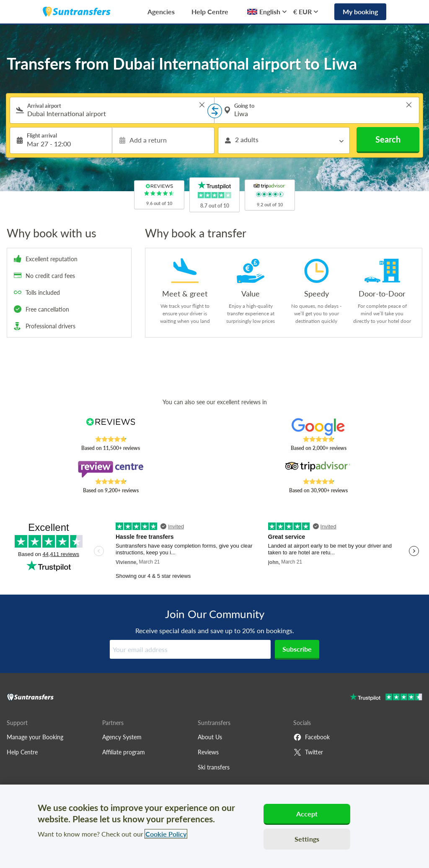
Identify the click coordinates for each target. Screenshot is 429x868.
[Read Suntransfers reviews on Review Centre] (111, 469)
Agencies (161, 12)
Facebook (311, 737)
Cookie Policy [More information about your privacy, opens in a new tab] (166, 834)
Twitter (308, 752)
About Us (210, 737)
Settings (307, 839)
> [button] (202, 105)
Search (388, 139)
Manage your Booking (35, 737)
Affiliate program (124, 752)
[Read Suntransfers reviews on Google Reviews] (318, 427)
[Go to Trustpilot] (386, 698)
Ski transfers (214, 767)
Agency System (122, 737)
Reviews (208, 752)
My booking (360, 12)
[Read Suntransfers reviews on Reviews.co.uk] (111, 427)
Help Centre (210, 12)
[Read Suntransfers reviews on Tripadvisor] (318, 469)
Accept (307, 814)
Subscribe (297, 649)
